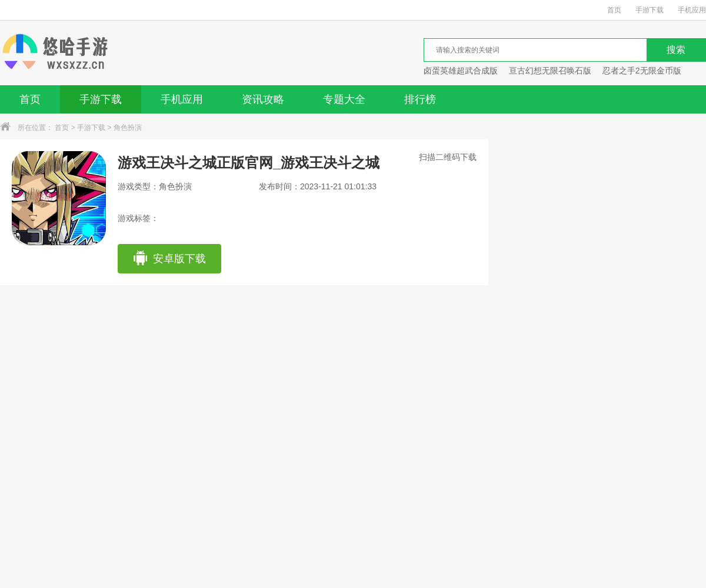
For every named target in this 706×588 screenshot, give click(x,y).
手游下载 (650, 10)
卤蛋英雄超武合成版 (461, 71)
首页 (614, 10)
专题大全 (344, 99)
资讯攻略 (263, 99)
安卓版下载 (169, 259)
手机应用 (692, 10)
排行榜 (420, 99)
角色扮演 (128, 128)
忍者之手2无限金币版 (642, 71)
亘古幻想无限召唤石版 (550, 71)
